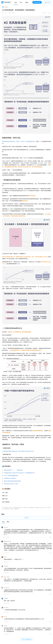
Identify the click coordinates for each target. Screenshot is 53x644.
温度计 (27, 2)
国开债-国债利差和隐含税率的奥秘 (12, 481)
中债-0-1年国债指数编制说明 (11, 476)
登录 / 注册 (48, 2)
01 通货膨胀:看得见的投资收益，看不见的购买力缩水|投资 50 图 (18, 451)
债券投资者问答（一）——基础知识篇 (13, 470)
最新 (8, 522)
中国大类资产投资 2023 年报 (11, 484)
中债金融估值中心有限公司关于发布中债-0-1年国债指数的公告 (19, 473)
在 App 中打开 (37, 2)
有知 (16, 2)
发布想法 (26, 518)
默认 (4, 522)
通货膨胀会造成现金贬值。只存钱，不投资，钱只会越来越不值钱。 (19, 141)
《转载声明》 (16, 509)
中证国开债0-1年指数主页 (10, 478)
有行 (21, 2)
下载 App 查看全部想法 (26, 639)
